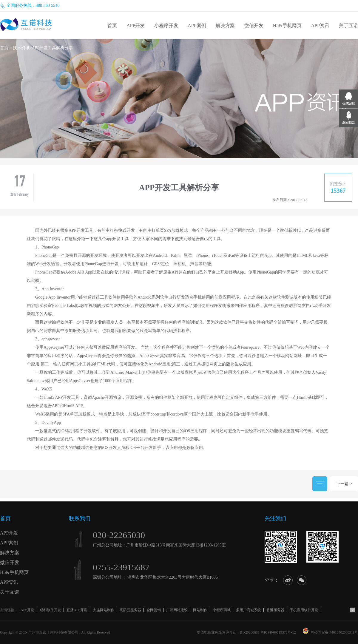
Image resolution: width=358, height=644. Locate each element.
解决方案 (225, 26)
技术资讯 (21, 48)
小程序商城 (222, 610)
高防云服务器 (130, 610)
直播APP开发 (77, 610)
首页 (112, 26)
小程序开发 (166, 26)
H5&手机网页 (287, 26)
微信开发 (254, 26)
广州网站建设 (177, 610)
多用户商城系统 (249, 610)
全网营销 (154, 610)
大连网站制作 (104, 610)
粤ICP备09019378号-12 (278, 632)
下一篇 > (344, 484)
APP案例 (197, 26)
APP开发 (136, 26)
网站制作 (200, 610)
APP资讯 (320, 26)
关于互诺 (348, 26)
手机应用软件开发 (304, 610)
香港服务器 (275, 610)
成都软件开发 (50, 610)
